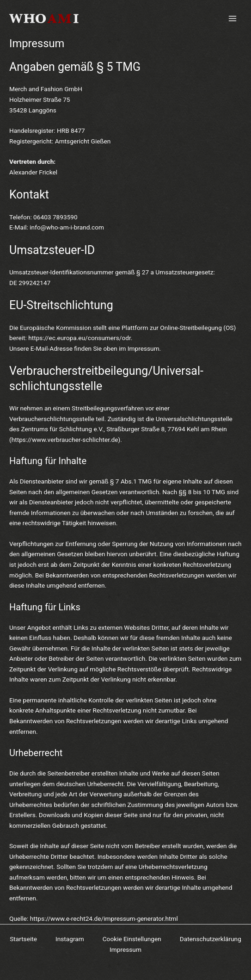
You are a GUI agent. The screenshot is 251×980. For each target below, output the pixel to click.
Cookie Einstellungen (132, 939)
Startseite (23, 939)
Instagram (70, 939)
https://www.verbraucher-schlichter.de (65, 440)
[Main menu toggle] (233, 19)
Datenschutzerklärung (211, 939)
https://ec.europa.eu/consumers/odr (80, 338)
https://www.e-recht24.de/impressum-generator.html (104, 918)
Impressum (125, 949)
